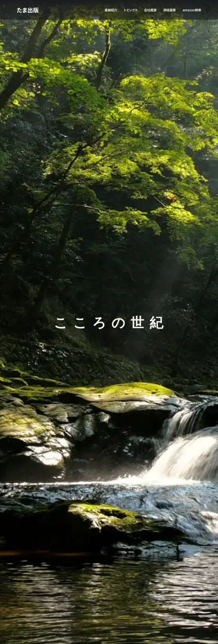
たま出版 (29, 10)
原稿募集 (170, 10)
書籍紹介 (111, 10)
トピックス (131, 10)
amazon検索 (192, 10)
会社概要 (150, 10)
